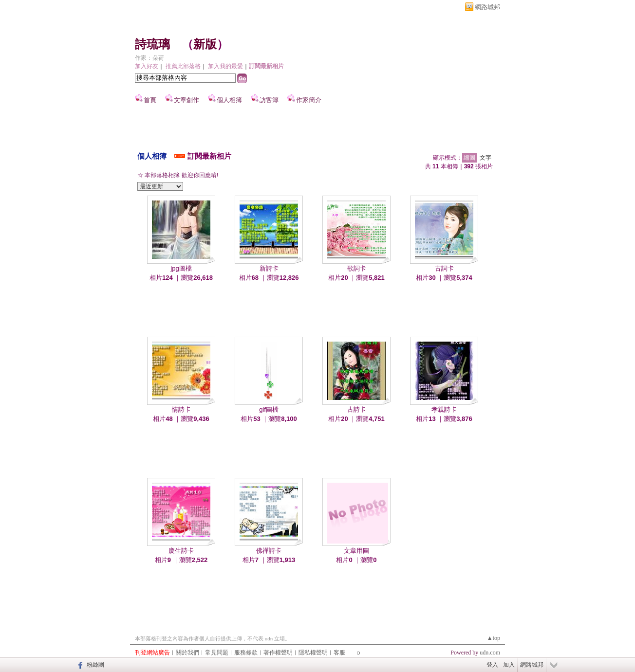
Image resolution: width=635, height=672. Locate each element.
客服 (339, 653)
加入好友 (147, 66)
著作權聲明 (278, 653)
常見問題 (217, 653)
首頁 (150, 100)
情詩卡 (181, 409)
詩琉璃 (152, 44)
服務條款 (246, 653)
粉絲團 (95, 665)
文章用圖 (356, 551)
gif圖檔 (269, 409)
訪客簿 (269, 100)
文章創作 (187, 100)
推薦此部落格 (183, 66)
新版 (205, 44)
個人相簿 (229, 100)
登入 (492, 665)
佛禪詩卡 (269, 551)
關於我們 (187, 653)
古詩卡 (357, 409)
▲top (494, 638)
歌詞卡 (357, 268)
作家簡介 (309, 100)
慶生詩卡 (181, 551)
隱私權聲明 (313, 653)
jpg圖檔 (181, 268)
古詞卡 (444, 268)
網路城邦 (487, 7)
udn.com (490, 653)
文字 (486, 158)
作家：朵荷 (149, 58)
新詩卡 (269, 268)
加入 (509, 665)
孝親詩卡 (444, 409)
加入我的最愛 (225, 66)
